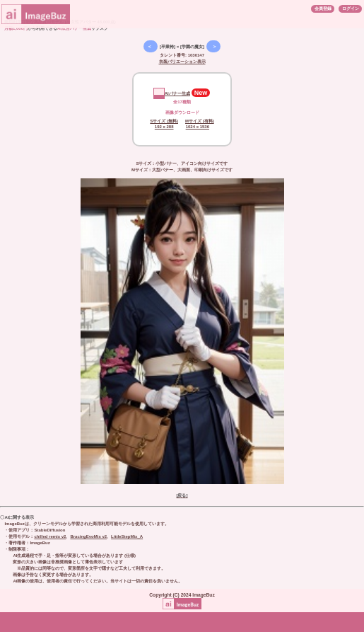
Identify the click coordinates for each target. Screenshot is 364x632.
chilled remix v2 (50, 536)
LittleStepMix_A (127, 536)
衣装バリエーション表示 (182, 62)
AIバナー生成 (172, 93)
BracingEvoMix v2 (88, 536)
